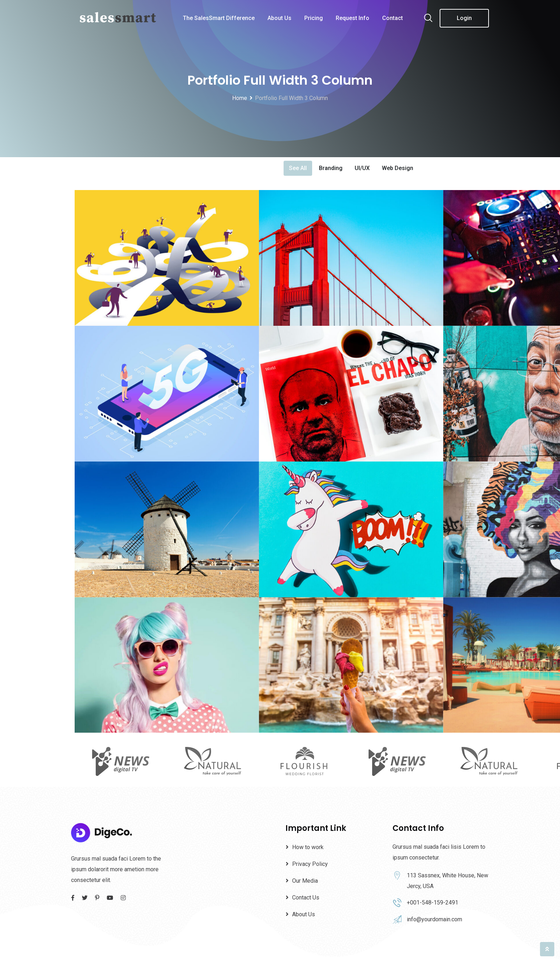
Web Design (397, 168)
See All (298, 168)
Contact (392, 18)
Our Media (305, 881)
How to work (308, 847)
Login (464, 18)
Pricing (314, 18)
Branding (331, 168)
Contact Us (306, 898)
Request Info (352, 18)
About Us (279, 18)
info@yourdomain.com (434, 919)
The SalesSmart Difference (219, 18)
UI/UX (362, 168)
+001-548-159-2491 (432, 903)
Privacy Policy (310, 864)
